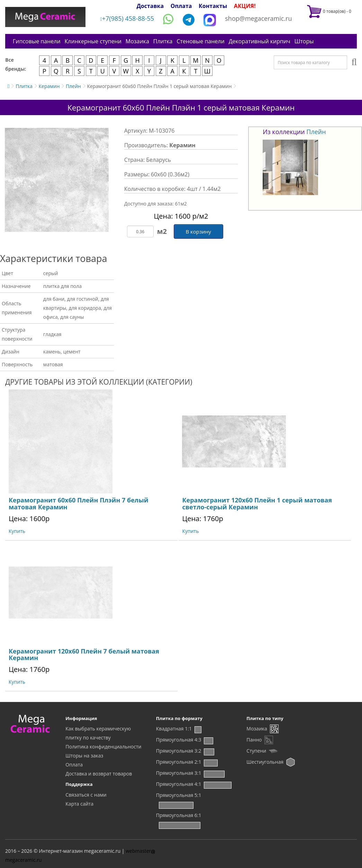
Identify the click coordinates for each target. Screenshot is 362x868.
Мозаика (137, 41)
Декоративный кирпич (260, 41)
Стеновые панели (200, 41)
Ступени (256, 751)
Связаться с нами (86, 795)
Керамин (49, 86)
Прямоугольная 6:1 (179, 815)
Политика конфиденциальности (103, 747)
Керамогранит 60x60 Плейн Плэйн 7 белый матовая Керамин (79, 503)
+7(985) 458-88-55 (127, 18)
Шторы (304, 41)
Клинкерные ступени (93, 41)
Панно (254, 740)
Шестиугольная (265, 762)
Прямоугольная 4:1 (179, 784)
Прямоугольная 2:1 (179, 762)
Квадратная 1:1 (174, 729)
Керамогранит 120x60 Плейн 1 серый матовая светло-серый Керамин (257, 503)
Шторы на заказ (84, 756)
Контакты (213, 6)
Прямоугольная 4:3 (179, 740)
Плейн (73, 86)
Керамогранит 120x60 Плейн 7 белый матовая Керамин (84, 655)
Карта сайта (79, 804)
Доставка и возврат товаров (99, 774)
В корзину (198, 231)
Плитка (163, 41)
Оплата (181, 6)
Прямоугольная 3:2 (179, 751)
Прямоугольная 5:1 (179, 795)
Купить (17, 531)
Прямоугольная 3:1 (179, 773)
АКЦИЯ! (245, 6)
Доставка (150, 6)
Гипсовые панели (37, 41)
